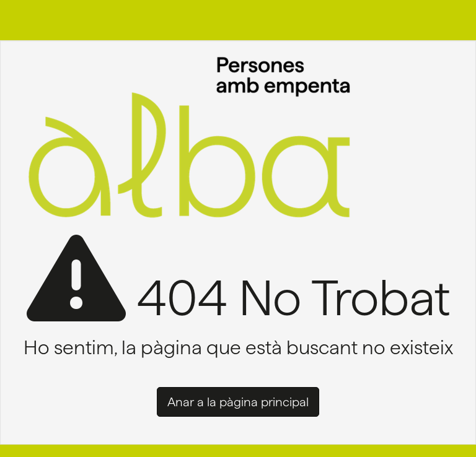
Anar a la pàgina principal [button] (238, 402)
